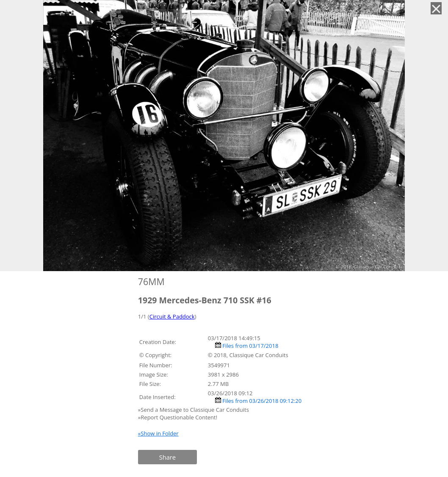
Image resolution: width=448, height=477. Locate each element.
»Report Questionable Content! (178, 417)
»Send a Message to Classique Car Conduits (194, 410)
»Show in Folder (158, 433)
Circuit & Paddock (172, 316)
